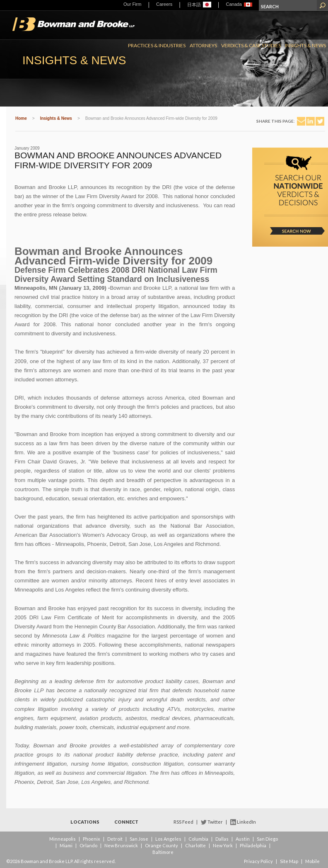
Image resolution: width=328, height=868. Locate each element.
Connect (126, 822)
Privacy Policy (258, 861)
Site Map (289, 861)
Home (21, 118)
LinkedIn (246, 822)
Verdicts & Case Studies (251, 45)
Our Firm (132, 4)
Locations (85, 822)
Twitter (215, 822)
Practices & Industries (157, 45)
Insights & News (305, 45)
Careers (164, 4)
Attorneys (203, 45)
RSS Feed (183, 822)
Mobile (312, 861)
